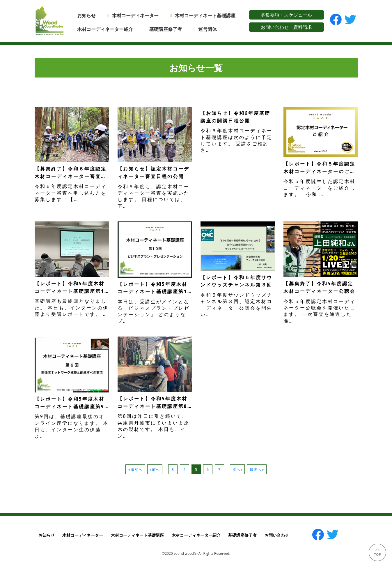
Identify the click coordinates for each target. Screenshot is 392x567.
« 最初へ (135, 469)
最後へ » (257, 469)
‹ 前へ (155, 469)
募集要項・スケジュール (286, 15)
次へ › (237, 469)
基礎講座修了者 (166, 29)
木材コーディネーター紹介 (105, 29)
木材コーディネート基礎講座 (137, 535)
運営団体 (207, 29)
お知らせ (86, 15)
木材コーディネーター (135, 15)
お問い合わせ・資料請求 (286, 27)
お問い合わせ (277, 535)
